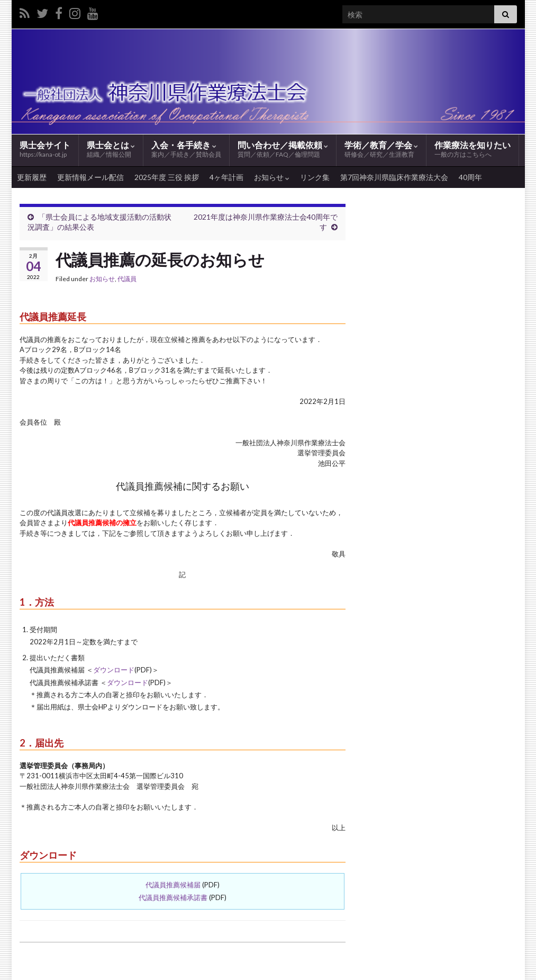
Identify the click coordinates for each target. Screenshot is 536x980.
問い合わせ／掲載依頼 (283, 150)
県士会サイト (45, 149)
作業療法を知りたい (473, 150)
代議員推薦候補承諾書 (173, 897)
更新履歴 (32, 177)
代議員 (127, 279)
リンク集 (315, 177)
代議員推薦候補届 (173, 885)
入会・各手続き (186, 150)
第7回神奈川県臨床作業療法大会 (394, 177)
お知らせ (272, 177)
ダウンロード (114, 670)
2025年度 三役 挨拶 (167, 177)
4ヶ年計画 (226, 177)
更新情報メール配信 (90, 177)
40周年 (470, 177)
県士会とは (111, 150)
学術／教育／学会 (381, 150)
